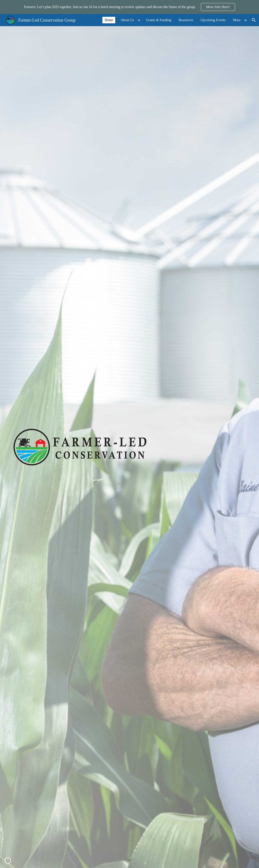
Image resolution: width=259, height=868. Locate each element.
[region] (129, 7)
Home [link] (109, 20)
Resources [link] (186, 20)
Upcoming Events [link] (213, 20)
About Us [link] (127, 20)
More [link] (237, 20)
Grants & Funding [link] (159, 20)
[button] (254, 20)
